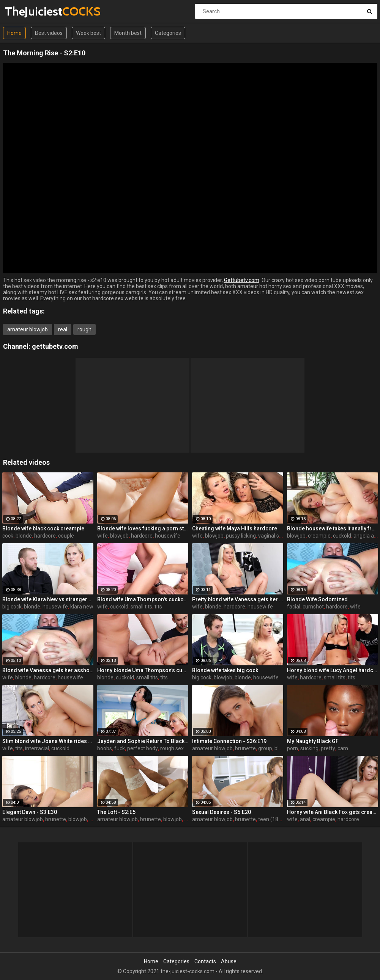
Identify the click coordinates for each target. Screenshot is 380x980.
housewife (168, 536)
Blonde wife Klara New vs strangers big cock (48, 599)
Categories (168, 33)
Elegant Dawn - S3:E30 (30, 812)
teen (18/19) (273, 819)
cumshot (313, 607)
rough (84, 329)
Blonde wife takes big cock (225, 670)
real (63, 329)
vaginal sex (271, 536)
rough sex (172, 748)
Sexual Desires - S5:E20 (222, 812)
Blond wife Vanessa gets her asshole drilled (48, 670)
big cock (12, 607)
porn (292, 748)
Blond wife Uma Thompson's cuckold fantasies (143, 599)
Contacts (205, 961)
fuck (120, 748)
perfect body (143, 748)
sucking (309, 748)
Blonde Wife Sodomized (317, 599)
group (265, 748)
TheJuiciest (25, 11)
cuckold (342, 536)
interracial (37, 748)
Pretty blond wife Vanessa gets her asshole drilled (238, 599)
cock (8, 536)
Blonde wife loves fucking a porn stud (143, 528)
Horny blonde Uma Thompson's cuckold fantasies (143, 670)
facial (294, 607)
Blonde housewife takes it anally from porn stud (333, 528)
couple (66, 536)
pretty (328, 748)
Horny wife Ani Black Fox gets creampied (333, 812)
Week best (88, 33)
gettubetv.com (55, 346)
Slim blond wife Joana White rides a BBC (48, 741)
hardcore (45, 536)
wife (102, 536)
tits (158, 607)
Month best (128, 33)
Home (14, 33)
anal (305, 819)
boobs (105, 748)
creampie (319, 536)
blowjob (119, 536)
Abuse (229, 961)
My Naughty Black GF (313, 741)
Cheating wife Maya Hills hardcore (235, 528)
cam (343, 748)
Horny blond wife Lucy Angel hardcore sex (333, 670)
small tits (141, 607)
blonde (24, 536)
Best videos (49, 33)
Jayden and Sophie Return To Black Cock (143, 741)
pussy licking (241, 536)
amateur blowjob (28, 329)
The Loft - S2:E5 (116, 812)
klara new (82, 607)
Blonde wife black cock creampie (43, 528)
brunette (245, 748)
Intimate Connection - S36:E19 (229, 741)
